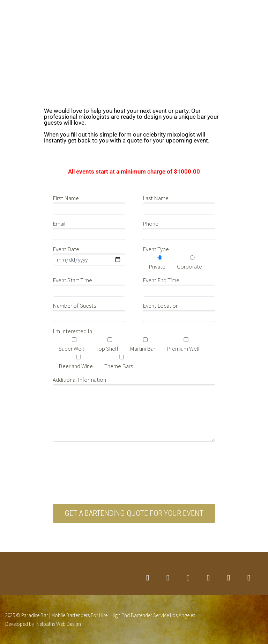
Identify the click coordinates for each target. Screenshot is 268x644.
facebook (168, 578)
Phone (151, 224)
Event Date (66, 249)
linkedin (188, 578)
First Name (66, 198)
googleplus (208, 578)
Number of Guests (74, 306)
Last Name (156, 198)
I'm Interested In (72, 331)
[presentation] (106, 477)
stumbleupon (229, 578)
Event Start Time (72, 280)
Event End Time (161, 280)
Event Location (161, 306)
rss (249, 578)
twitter (148, 578)
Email (59, 224)
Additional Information (79, 380)
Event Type (156, 249)
